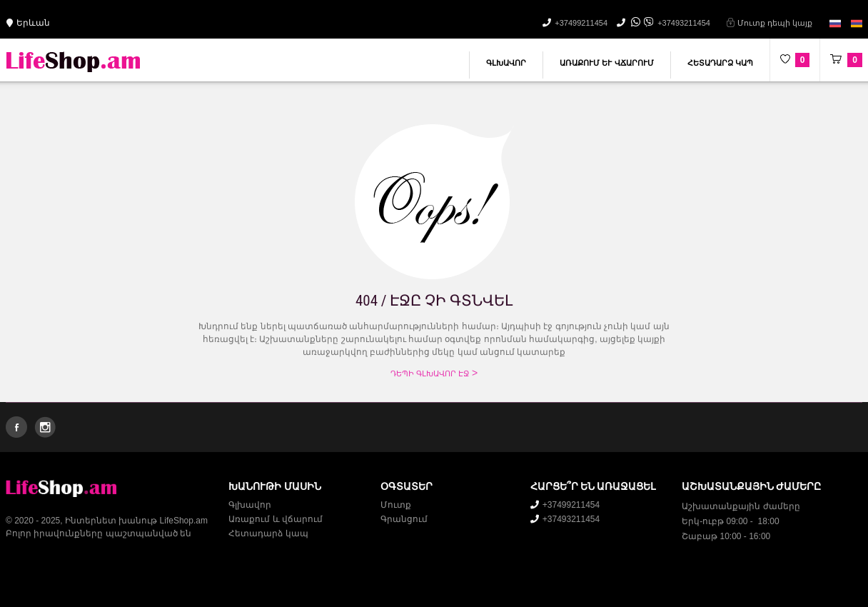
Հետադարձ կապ (720, 63)
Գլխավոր (506, 63)
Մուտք (396, 505)
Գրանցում (404, 519)
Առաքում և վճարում (606, 63)
